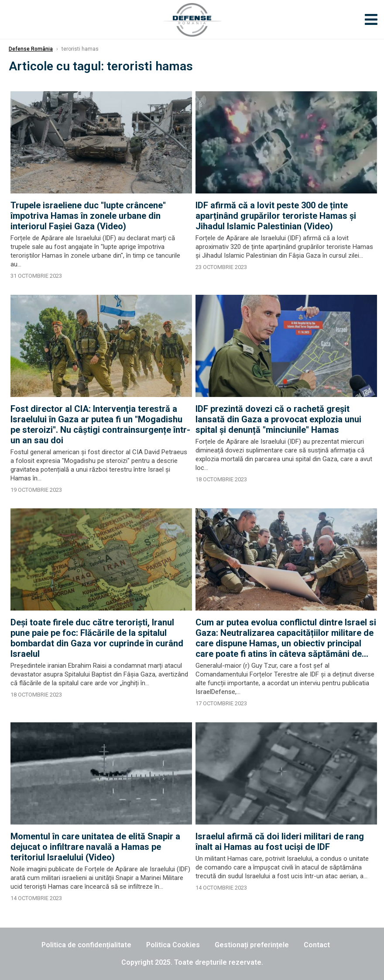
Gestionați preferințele (252, 945)
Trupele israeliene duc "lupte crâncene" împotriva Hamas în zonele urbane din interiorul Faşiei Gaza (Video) (88, 216)
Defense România (31, 49)
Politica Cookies (173, 945)
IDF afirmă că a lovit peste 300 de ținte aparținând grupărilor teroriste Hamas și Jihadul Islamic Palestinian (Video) (276, 216)
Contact (317, 945)
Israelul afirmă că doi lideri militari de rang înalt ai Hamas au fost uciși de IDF (280, 842)
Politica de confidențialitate (86, 945)
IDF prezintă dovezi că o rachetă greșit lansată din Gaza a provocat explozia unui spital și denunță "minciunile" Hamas (278, 419)
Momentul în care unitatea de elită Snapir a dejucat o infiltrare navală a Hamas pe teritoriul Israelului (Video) (95, 847)
